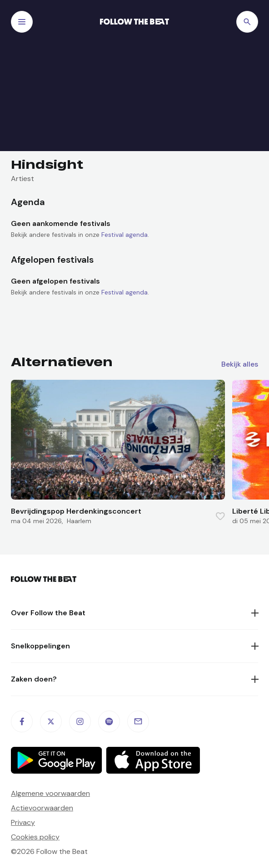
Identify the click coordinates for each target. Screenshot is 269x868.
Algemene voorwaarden (50, 793)
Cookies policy (35, 837)
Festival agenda (125, 235)
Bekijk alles (240, 364)
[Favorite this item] (220, 516)
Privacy (23, 822)
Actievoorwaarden (42, 808)
